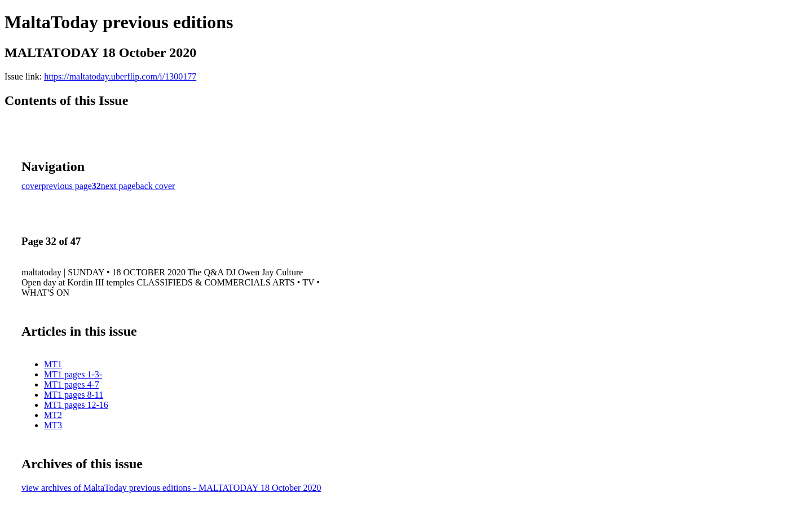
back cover (156, 186)
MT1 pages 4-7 (72, 384)
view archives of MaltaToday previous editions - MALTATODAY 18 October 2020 (171, 488)
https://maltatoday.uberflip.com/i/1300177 (120, 76)
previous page (67, 186)
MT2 (53, 415)
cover (32, 186)
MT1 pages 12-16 (76, 405)
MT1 (53, 364)
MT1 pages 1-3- (73, 374)
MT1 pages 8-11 (74, 395)
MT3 (53, 425)
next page (118, 186)
